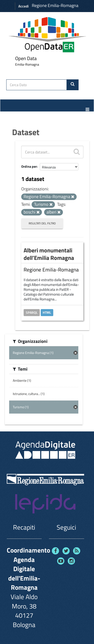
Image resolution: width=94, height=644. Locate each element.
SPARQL (32, 312)
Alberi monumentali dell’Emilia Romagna (49, 254)
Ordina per (29, 166)
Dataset (26, 132)
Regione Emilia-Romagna (55, 5)
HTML (47, 312)
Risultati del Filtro (42, 223)
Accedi (23, 6)
